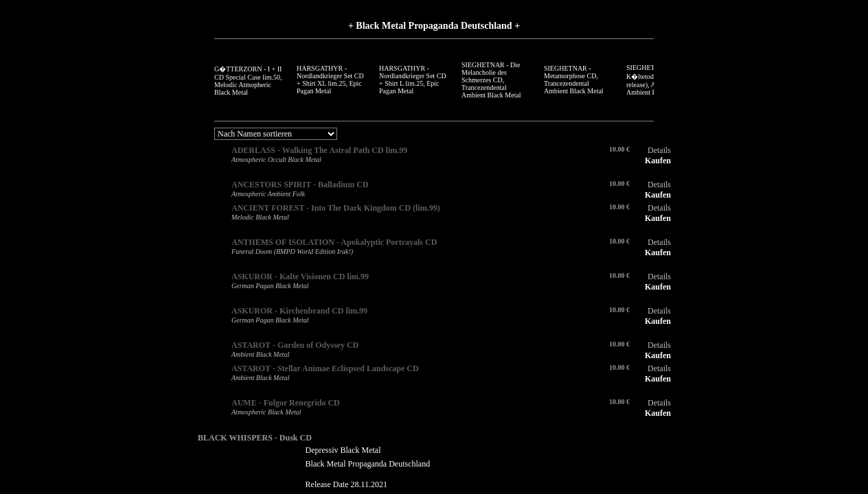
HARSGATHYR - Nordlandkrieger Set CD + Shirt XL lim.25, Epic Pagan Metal (330, 80)
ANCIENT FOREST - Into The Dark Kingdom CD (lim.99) (336, 208)
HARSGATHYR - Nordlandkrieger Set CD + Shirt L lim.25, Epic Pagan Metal (413, 80)
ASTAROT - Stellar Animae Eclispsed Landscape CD (325, 368)
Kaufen (658, 161)
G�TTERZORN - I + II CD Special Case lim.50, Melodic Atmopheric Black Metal (248, 81)
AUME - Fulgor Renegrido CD (286, 403)
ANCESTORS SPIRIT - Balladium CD (300, 185)
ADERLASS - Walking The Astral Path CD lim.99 (319, 150)
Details (659, 150)
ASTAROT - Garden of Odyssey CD (295, 345)
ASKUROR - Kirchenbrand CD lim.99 (299, 311)
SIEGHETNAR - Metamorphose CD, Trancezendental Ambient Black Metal (574, 80)
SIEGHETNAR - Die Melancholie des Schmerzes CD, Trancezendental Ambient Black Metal (491, 80)
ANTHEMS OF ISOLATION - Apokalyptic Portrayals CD (334, 242)
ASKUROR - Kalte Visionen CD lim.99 (300, 277)
